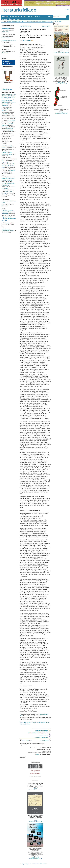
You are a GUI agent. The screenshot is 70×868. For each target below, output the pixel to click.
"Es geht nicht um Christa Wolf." (8, 165)
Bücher (24, 17)
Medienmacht (6, 38)
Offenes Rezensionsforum (9, 41)
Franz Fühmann (11, 117)
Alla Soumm (27, 40)
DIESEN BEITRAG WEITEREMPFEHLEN (39, 733)
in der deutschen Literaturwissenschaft (8, 230)
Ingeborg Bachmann (7, 124)
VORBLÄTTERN (46, 26)
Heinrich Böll (5, 96)
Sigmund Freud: (9, 218)
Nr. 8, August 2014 (24, 21)
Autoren (30, 17)
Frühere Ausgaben (12, 21)
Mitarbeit (5, 19)
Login (19, 19)
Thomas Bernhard (7, 110)
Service (37, 17)
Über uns (12, 19)
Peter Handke (11, 120)
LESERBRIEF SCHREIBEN (43, 731)
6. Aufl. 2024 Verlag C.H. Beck (61, 53)
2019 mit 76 (5, 162)
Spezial (18, 17)
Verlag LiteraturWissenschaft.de (35, 789)
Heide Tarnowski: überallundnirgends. (7, 153)
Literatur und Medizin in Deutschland (8, 184)
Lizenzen (37, 754)
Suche (50, 17)
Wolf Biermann (9, 99)
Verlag (67, 9)
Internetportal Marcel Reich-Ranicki (7, 129)
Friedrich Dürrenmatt (7, 105)
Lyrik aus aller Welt (56, 21)
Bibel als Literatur (9, 223)
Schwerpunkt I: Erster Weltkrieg (39, 21)
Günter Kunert (6, 94)
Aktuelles (5, 17)
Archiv (12, 17)
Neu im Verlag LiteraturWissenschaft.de (35, 858)
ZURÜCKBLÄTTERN (25, 26)
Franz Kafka (5, 206)
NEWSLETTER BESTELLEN (43, 737)
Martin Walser (7, 97)
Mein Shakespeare (7, 101)
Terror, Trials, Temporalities (7, 192)
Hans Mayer (5, 32)
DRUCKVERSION (45, 735)
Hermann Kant (6, 102)
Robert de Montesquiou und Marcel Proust (8, 179)
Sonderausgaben (7, 90)
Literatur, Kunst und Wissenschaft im (8, 212)
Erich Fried (5, 114)
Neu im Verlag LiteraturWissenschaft (61, 83)
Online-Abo (5, 53)
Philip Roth (13, 94)
